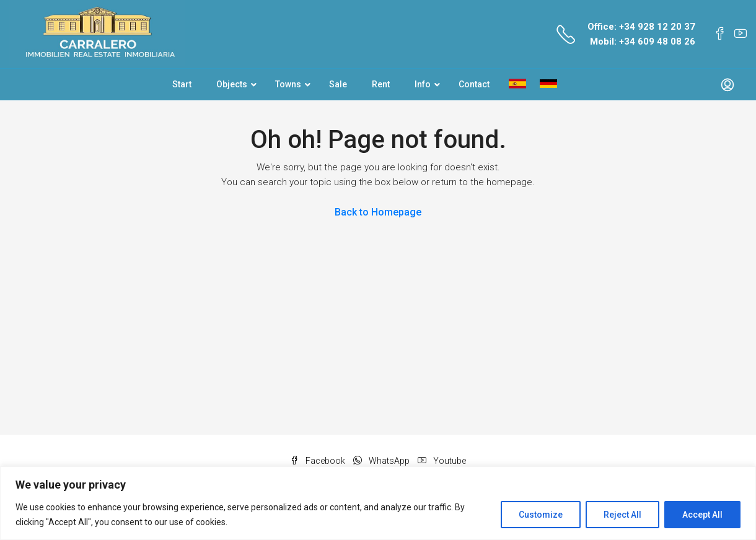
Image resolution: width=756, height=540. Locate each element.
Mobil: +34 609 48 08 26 (643, 41)
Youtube (442, 461)
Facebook (319, 461)
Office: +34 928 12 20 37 (641, 27)
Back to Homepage (378, 212)
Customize (541, 515)
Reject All (622, 515)
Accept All (702, 515)
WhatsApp (382, 461)
